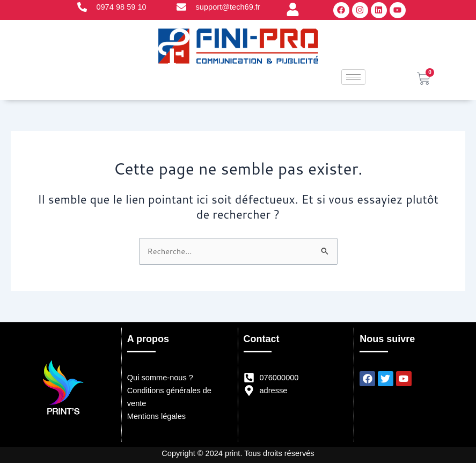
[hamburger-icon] (353, 77)
